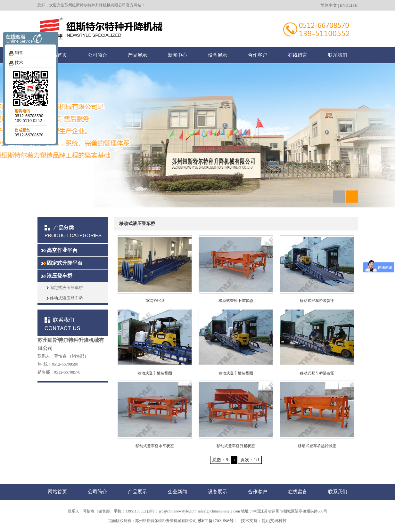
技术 (19, 63)
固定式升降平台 (65, 263)
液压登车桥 (60, 276)
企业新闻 (177, 492)
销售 (19, 53)
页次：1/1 (250, 460)
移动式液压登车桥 (65, 298)
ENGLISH (349, 5)
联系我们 (338, 55)
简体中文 (329, 5)
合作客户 (258, 55)
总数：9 (220, 460)
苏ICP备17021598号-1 (217, 521)
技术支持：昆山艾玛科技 (264, 521)
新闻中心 (177, 55)
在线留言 (298, 55)
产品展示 (137, 55)
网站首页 (57, 55)
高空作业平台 (62, 250)
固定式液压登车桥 (65, 288)
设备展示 (218, 55)
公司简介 (97, 55)
